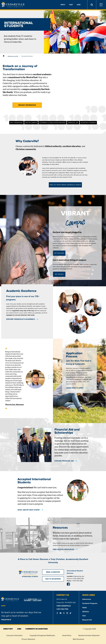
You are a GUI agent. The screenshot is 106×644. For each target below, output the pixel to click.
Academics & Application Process (52, 123)
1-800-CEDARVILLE (64, 606)
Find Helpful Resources (63, 549)
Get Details (59, 274)
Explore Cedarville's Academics (20, 360)
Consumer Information (14, 635)
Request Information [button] (27, 105)
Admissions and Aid (13, 56)
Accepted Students (88, 123)
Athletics (86, 612)
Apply (63, 5)
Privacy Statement (28, 639)
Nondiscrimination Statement (89, 635)
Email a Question (53, 572)
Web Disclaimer (79, 639)
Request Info (87, 620)
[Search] (92, 5)
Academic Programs (90, 603)
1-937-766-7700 (62, 609)
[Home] (4, 56)
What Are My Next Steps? (29, 510)
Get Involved (59, 253)
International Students (27, 56)
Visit (71, 5)
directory (8, 629)
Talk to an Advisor (53, 579)
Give (79, 5)
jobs (19, 629)
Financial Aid (73, 123)
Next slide (50, 418)
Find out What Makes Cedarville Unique (65, 185)
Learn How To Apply (75, 429)
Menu (101, 5)
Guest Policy (67, 635)
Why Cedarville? (16, 123)
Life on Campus (31, 123)
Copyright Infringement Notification (42, 635)
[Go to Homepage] (13, 7)
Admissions (87, 599)
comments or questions (36, 629)
